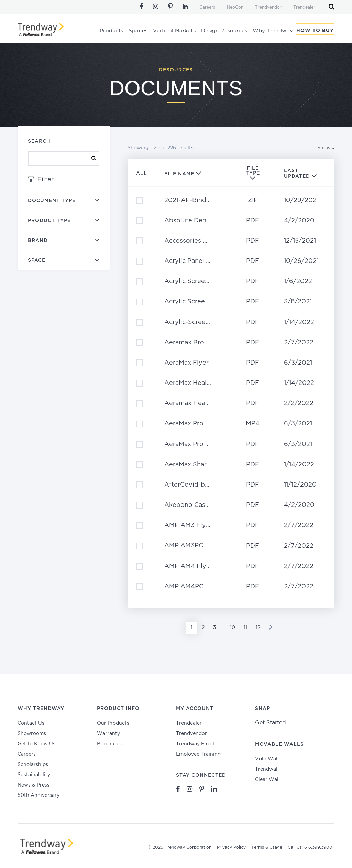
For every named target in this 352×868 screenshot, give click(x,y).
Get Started (271, 723)
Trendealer (304, 7)
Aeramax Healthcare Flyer (193, 403)
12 (258, 628)
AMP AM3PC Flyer (192, 546)
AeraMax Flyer (186, 363)
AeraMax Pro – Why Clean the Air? (193, 424)
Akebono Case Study (193, 505)
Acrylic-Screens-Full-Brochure (193, 322)
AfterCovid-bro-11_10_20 (193, 485)
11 (245, 628)
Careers (207, 7)
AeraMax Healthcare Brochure (193, 383)
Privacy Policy (231, 848)
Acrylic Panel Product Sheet (193, 261)
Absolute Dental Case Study (193, 221)
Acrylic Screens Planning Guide (193, 302)
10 (233, 628)
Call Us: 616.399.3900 (310, 848)
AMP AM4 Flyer (188, 566)
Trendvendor (268, 7)
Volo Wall (267, 759)
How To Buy (315, 32)
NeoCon (235, 7)
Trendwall (267, 769)
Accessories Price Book (193, 241)
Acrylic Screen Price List (193, 281)
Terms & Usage (267, 848)
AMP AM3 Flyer (188, 525)
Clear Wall (267, 780)
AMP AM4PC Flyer (193, 587)
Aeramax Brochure (193, 343)
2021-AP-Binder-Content (193, 200)
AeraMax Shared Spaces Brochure (193, 465)
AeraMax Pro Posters (193, 444)
